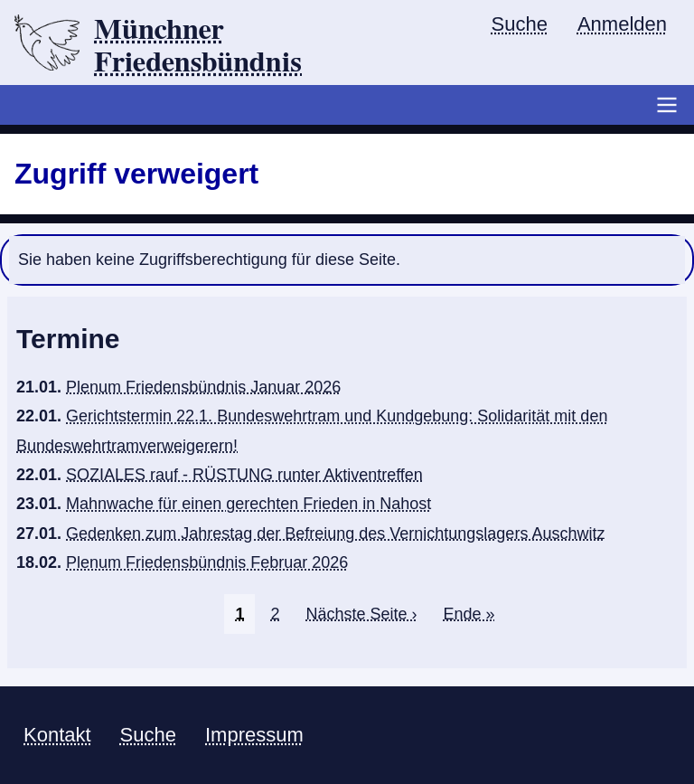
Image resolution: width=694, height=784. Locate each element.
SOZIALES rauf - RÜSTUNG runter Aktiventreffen (244, 475)
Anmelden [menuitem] (622, 24)
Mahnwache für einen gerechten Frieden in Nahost (249, 504)
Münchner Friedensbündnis (198, 46)
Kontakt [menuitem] (57, 735)
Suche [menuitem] (520, 24)
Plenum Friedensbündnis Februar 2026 (207, 562)
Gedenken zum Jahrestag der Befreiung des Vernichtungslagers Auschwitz (335, 534)
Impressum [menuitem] (254, 735)
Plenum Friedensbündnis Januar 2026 (203, 387)
